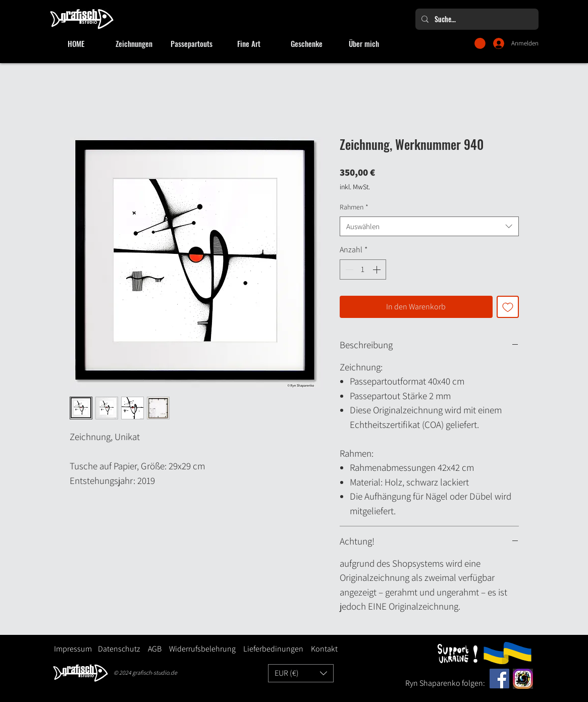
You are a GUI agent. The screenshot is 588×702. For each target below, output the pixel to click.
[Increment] (378, 269)
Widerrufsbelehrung (202, 649)
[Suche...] (476, 19)
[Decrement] (348, 269)
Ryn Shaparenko (434, 683)
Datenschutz (119, 649)
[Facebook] (499, 679)
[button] (480, 43)
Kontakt (324, 649)
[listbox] (301, 673)
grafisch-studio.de (155, 672)
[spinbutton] (363, 269)
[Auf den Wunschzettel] (508, 307)
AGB (155, 649)
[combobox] (429, 226)
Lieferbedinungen (270, 649)
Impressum (73, 649)
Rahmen (354, 207)
